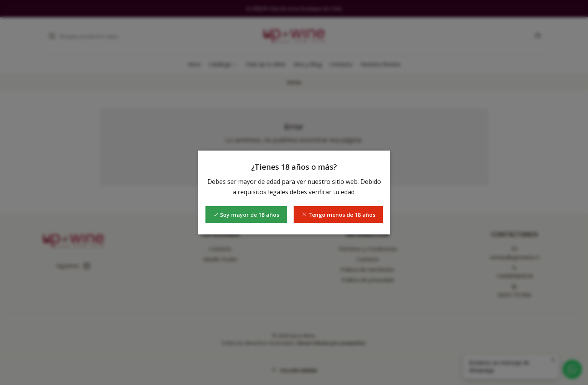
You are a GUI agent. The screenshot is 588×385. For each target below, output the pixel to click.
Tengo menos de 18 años (338, 215)
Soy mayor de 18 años (246, 215)
